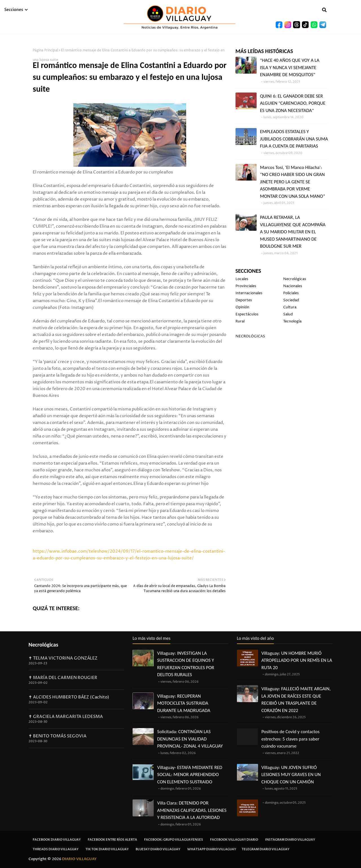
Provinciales (246, 286)
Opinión (242, 307)
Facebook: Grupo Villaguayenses (174, 840)
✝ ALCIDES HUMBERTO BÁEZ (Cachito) (69, 697)
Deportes (244, 300)
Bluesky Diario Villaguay (158, 849)
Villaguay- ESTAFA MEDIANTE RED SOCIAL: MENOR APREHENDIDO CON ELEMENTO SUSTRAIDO (190, 775)
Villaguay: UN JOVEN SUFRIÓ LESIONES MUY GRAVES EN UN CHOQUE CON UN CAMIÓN (291, 775)
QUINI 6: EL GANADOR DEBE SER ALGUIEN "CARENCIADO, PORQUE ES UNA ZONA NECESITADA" (293, 103)
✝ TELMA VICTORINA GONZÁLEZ (63, 658)
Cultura (290, 307)
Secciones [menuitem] (14, 10)
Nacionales (293, 286)
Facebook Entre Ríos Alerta (112, 840)
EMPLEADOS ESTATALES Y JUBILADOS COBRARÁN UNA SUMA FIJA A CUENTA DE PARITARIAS (294, 139)
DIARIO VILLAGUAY (79, 859)
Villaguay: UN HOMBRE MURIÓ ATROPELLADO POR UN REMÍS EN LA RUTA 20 (297, 660)
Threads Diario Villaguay (56, 849)
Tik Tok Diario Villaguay (107, 849)
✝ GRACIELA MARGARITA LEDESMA (66, 717)
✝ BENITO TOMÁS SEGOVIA (58, 736)
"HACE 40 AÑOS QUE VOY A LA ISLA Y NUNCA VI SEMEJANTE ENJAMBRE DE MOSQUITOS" (290, 67)
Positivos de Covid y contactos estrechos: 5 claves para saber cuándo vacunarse (290, 739)
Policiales (291, 293)
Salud (288, 314)
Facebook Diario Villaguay (57, 840)
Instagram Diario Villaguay (290, 840)
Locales (242, 279)
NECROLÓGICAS (250, 336)
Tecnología (292, 321)
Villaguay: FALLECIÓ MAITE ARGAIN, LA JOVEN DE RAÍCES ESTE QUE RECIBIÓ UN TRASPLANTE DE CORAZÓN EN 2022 (296, 700)
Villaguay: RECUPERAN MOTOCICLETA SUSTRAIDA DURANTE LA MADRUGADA (184, 703)
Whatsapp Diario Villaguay (212, 849)
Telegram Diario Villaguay (266, 849)
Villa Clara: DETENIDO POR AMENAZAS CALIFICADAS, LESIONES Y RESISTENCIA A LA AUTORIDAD (192, 810)
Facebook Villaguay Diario (234, 840)
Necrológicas (295, 279)
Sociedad (291, 300)
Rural (240, 321)
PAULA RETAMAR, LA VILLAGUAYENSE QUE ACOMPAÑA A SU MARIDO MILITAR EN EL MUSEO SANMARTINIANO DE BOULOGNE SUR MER (293, 232)
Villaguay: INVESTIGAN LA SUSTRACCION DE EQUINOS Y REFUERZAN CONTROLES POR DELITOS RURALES (186, 664)
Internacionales (249, 293)
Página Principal (45, 50)
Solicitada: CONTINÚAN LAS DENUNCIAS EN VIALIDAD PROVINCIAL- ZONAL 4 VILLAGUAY (190, 739)
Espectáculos (247, 314)
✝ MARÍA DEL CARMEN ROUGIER (63, 678)
